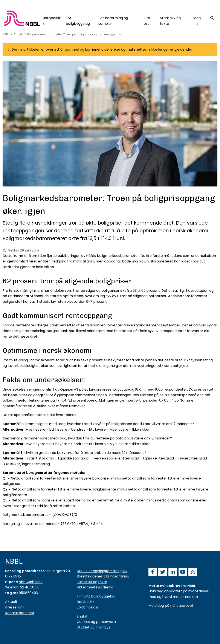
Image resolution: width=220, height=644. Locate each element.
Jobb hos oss (88, 607)
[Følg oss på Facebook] (153, 572)
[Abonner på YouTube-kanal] (183, 572)
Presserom (14, 607)
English (82, 616)
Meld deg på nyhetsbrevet (171, 606)
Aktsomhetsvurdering (95, 587)
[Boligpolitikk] (52, 20)
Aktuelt (18, 34)
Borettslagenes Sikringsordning (103, 576)
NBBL (6, 34)
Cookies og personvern (96, 622)
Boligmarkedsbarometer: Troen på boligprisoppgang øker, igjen (72, 34)
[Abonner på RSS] (193, 572)
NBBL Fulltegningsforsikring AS (102, 571)
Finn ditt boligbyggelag (96, 596)
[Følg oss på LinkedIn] (173, 572)
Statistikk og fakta (92, 582)
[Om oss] (149, 20)
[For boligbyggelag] (80, 20)
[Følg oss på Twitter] (163, 572)
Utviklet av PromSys (93, 627)
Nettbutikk (86, 602)
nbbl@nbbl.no (31, 582)
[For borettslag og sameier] (119, 20)
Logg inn (197, 21)
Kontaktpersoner (20, 613)
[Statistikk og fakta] (174, 20)
